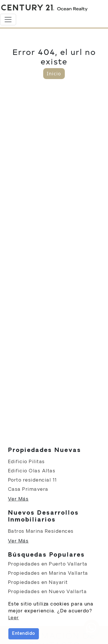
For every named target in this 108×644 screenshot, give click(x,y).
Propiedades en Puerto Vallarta (48, 564)
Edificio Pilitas (26, 462)
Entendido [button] (24, 634)
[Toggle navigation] (8, 20)
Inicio (54, 74)
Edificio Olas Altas (32, 471)
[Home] (44, 8)
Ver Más (18, 499)
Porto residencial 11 (33, 480)
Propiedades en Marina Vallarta (48, 573)
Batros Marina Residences (41, 531)
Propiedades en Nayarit (38, 583)
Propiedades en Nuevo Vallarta (48, 592)
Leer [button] (14, 618)
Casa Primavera (28, 489)
